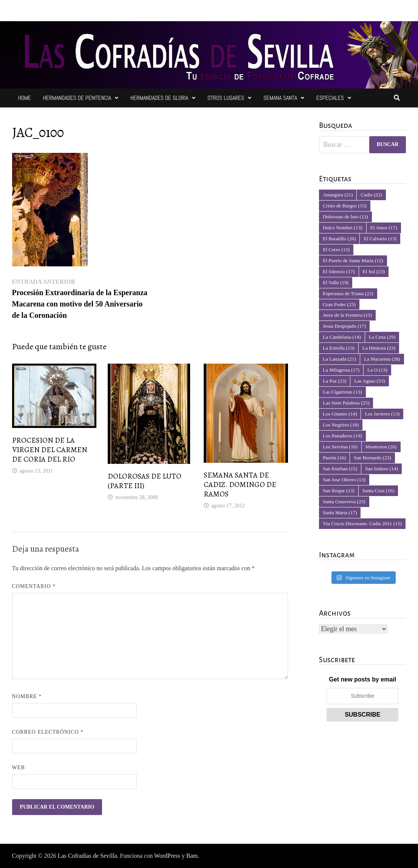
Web (19, 768)
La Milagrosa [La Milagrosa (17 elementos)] (341, 370)
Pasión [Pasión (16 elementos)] (334, 458)
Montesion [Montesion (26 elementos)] (381, 447)
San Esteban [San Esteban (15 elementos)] (340, 469)
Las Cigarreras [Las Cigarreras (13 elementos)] (342, 392)
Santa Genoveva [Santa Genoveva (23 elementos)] (344, 502)
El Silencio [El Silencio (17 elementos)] (339, 271)
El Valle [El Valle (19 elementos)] (336, 282)
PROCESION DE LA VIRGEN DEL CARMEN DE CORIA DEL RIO (50, 450)
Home (25, 98)
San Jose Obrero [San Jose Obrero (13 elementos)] (344, 480)
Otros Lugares (226, 98)
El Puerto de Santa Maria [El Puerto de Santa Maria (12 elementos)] (353, 261)
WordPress (167, 856)
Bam (192, 856)
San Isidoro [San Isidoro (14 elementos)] (382, 469)
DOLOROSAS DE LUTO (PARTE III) (145, 481)
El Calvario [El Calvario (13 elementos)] (380, 239)
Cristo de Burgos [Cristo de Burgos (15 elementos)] (345, 206)
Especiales (330, 98)
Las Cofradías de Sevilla (87, 856)
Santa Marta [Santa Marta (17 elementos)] (340, 513)
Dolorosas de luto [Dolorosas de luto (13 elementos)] (345, 217)
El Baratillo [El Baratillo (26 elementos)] (339, 239)
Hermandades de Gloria (159, 98)
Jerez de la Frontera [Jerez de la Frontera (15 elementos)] (347, 315)
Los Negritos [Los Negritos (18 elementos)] (341, 425)
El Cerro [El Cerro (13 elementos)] (336, 250)
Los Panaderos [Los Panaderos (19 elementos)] (342, 436)
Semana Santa (280, 98)
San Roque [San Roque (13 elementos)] (339, 491)
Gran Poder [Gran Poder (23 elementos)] (339, 304)
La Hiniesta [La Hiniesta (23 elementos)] (379, 348)
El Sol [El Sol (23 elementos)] (374, 271)
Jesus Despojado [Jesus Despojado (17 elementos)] (344, 326)
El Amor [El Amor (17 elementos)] (384, 228)
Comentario (34, 586)
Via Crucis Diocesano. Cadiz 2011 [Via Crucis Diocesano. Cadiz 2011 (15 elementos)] (362, 523)
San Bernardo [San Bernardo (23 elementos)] (372, 458)
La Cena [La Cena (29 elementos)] (382, 337)
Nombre (27, 696)
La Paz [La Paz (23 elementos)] (334, 381)
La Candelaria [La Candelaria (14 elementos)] (342, 337)
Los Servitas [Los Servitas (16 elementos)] (340, 447)
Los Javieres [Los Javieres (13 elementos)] (382, 414)
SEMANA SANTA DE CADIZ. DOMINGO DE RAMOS (240, 485)
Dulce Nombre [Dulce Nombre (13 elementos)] (342, 228)
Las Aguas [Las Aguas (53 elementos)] (369, 381)
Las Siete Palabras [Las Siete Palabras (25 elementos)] (346, 403)
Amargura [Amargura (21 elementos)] (338, 195)
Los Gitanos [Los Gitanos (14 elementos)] (340, 414)
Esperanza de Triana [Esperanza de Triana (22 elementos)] (348, 293)
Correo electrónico (48, 732)
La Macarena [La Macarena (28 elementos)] (382, 359)
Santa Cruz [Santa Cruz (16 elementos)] (378, 491)
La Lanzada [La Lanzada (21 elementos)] (339, 359)
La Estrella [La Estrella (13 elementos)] (339, 348)
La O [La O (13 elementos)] (377, 370)
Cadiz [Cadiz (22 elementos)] (371, 195)
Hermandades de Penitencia (77, 98)
